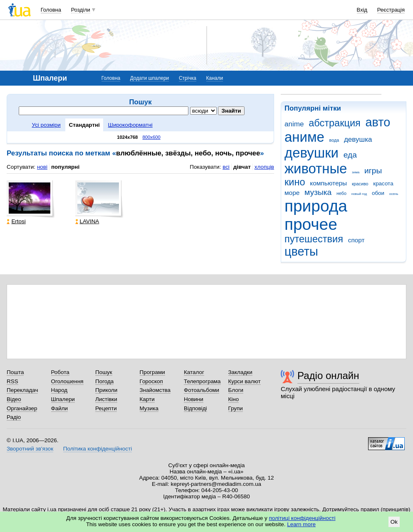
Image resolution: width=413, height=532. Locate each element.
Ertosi (16, 221)
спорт (356, 240)
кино (295, 182)
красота (383, 183)
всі (226, 167)
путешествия (314, 239)
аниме (304, 137)
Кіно (234, 399)
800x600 (152, 137)
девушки (312, 153)
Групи (236, 408)
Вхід (362, 10)
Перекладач (22, 390)
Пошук (104, 372)
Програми (152, 372)
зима (356, 172)
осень (394, 194)
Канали (215, 78)
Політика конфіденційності (98, 449)
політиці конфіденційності (302, 518)
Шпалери (63, 399)
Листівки (106, 399)
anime (294, 124)
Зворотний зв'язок (30, 449)
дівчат (242, 167)
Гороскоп (151, 381)
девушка (358, 139)
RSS (12, 381)
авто (378, 122)
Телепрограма (202, 381)
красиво (360, 184)
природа (316, 206)
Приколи (106, 390)
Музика (149, 408)
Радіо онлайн (328, 376)
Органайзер (22, 408)
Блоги (236, 390)
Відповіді (195, 408)
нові (42, 167)
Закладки (240, 372)
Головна (51, 10)
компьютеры (328, 183)
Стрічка (188, 78)
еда (350, 155)
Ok (394, 522)
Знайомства (155, 390)
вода (334, 140)
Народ (59, 390)
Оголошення (67, 381)
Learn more (301, 524)
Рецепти (106, 408)
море (292, 193)
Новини (194, 399)
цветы (301, 251)
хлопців (264, 167)
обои (378, 193)
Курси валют (245, 381)
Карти (147, 399)
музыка (318, 192)
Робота (60, 372)
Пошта (15, 372)
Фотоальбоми (202, 390)
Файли (60, 408)
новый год (359, 194)
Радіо (14, 417)
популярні (65, 167)
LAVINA (87, 221)
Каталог (194, 372)
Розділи (81, 10)
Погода (104, 381)
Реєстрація (391, 10)
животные (316, 169)
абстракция (335, 123)
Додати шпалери (150, 78)
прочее (311, 224)
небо (341, 193)
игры (373, 171)
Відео (14, 399)
